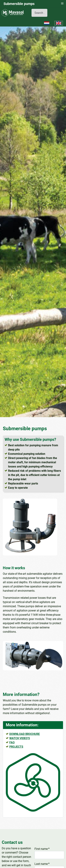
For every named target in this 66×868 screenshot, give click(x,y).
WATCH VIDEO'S (20, 706)
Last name (42, 832)
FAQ (12, 711)
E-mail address (45, 847)
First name (42, 817)
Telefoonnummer (45, 862)
